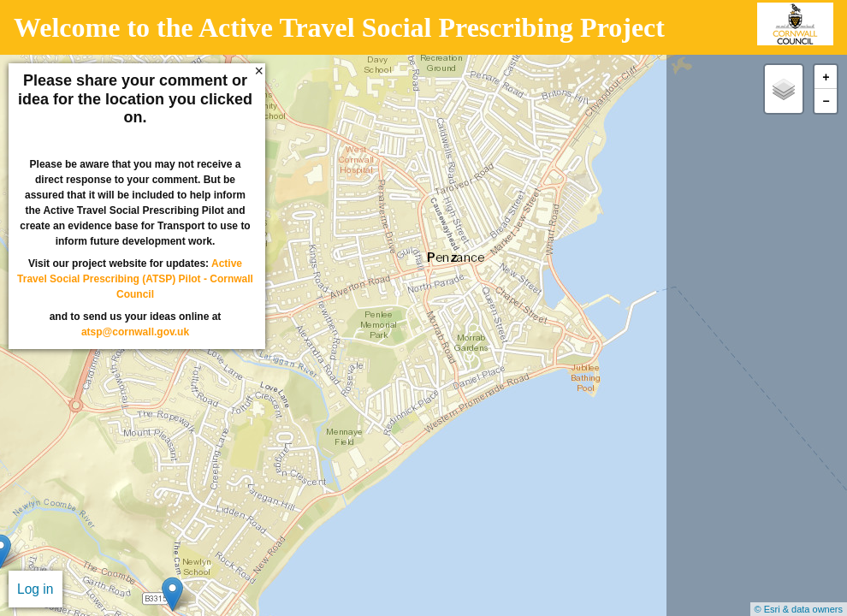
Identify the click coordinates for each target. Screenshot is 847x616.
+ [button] (826, 77)
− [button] (826, 101)
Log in (36, 589)
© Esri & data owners (799, 609)
